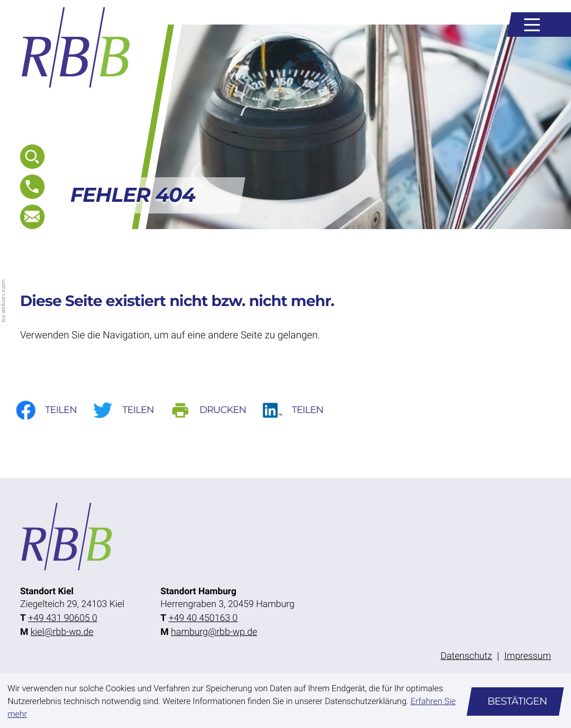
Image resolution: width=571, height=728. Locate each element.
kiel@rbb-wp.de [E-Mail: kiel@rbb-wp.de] (62, 632)
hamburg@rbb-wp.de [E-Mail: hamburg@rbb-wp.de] (214, 632)
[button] (32, 187)
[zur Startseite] (76, 47)
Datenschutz (466, 656)
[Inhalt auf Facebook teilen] (53, 411)
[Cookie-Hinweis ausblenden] (515, 702)
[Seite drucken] (216, 411)
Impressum (528, 656)
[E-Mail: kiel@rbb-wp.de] (32, 217)
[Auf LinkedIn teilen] (301, 411)
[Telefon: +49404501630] (203, 618)
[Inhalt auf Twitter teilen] (131, 411)
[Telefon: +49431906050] (62, 618)
